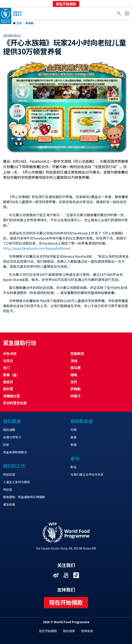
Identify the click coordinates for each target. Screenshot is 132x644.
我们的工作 (14, 466)
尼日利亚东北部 (15, 403)
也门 (6, 368)
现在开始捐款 (66, 4)
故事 (73, 437)
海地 (74, 361)
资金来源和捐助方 (15, 452)
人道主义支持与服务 (16, 482)
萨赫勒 (76, 389)
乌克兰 (8, 361)
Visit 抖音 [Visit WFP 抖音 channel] (76, 575)
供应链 (7, 489)
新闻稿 (29, 23)
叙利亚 (8, 389)
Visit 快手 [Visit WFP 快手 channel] (66, 575)
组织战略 (9, 430)
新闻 (73, 445)
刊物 (73, 430)
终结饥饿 (9, 474)
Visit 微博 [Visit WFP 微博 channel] (56, 575)
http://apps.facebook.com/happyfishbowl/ (37, 248)
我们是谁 (12, 421)
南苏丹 (8, 382)
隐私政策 (69, 631)
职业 (73, 467)
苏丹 (74, 382)
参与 (75, 458)
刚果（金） (11, 375)
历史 (6, 445)
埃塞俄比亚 (11, 396)
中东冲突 (10, 353)
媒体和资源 (82, 421)
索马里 (76, 368)
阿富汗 (76, 396)
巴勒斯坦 (77, 353)
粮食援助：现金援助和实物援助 (24, 497)
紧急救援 (9, 504)
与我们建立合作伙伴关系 (87, 474)
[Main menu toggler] (126, 13)
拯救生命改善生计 (17, 13)
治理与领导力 (12, 437)
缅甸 (74, 375)
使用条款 (87, 631)
